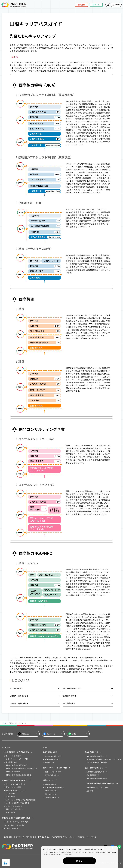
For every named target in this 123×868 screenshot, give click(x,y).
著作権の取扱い (44, 835)
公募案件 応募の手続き (19, 696)
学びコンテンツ (50, 793)
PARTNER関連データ (52, 759)
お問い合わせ (19, 835)
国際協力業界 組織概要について (16, 765)
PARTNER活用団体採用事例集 (96, 777)
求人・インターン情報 (13, 786)
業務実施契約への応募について (97, 787)
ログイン (92, 5)
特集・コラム (50, 780)
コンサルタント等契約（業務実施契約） (102, 783)
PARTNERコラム (51, 790)
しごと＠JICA (10, 792)
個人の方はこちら (93, 752)
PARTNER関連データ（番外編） (14, 823)
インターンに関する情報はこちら (17, 802)
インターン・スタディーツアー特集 (15, 820)
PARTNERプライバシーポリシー (64, 835)
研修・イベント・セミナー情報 (16, 759)
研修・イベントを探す (52, 771)
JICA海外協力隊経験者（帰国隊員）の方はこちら (102, 759)
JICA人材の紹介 (69, 703)
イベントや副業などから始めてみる (17, 752)
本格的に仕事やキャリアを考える (16, 780)
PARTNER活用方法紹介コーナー (97, 756)
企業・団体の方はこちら (96, 767)
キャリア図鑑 (10, 811)
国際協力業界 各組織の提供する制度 (17, 774)
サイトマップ (91, 835)
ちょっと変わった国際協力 (54, 787)
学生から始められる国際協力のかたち (18, 816)
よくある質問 (7, 835)
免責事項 (81, 835)
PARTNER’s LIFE (50, 783)
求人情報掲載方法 (92, 774)
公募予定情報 (10, 795)
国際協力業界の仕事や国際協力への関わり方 (20, 768)
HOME (4, 723)
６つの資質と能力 (16, 688)
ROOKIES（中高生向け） (12, 826)
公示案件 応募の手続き (19, 703)
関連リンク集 (31, 835)
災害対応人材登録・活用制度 (96, 762)
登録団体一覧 (49, 762)
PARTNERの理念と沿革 (53, 756)
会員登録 (77, 5)
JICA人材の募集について (72, 688)
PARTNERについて (52, 752)
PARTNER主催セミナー (53, 774)
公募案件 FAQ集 (70, 696)
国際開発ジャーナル (52, 796)
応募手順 (89, 790)
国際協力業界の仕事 (12, 771)
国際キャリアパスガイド (14, 808)
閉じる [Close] (95, 861)
